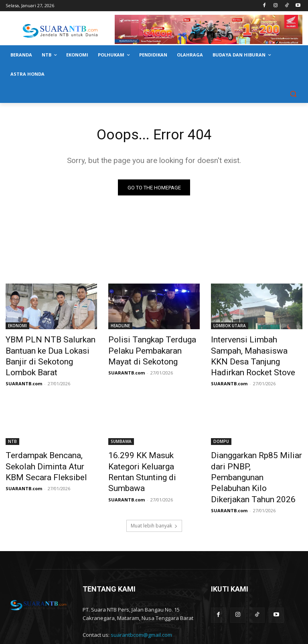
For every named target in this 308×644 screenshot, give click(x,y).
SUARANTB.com (24, 368)
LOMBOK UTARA (230, 327)
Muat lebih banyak (154, 491)
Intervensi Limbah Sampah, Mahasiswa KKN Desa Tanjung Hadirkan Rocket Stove (256, 349)
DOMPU (221, 426)
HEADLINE (120, 327)
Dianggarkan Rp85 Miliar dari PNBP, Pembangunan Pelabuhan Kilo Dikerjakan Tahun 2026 (254, 453)
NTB (12, 426)
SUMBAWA (121, 426)
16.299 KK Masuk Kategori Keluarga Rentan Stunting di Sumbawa (150, 448)
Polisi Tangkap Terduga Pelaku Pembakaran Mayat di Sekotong (154, 349)
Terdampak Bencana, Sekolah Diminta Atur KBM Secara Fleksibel (49, 448)
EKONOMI (17, 327)
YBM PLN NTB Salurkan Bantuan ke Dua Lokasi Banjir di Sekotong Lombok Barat (49, 349)
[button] (293, 94)
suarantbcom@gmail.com (141, 600)
